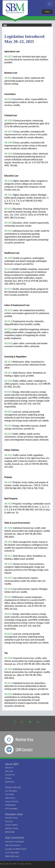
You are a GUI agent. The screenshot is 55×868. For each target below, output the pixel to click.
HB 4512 (8, 78)
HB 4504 (8, 528)
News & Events (12, 801)
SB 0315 (8, 209)
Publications (11, 805)
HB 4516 (8, 321)
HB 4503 (8, 658)
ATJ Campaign (11, 808)
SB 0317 (8, 289)
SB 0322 (8, 392)
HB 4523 (8, 482)
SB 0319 (8, 329)
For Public (10, 794)
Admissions (10, 798)
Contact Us (10, 775)
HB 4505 (8, 542)
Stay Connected (14, 838)
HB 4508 (8, 143)
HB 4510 (8, 362)
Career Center (11, 825)
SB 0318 (8, 99)
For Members (11, 791)
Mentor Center (12, 828)
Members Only (14, 814)
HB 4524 (8, 504)
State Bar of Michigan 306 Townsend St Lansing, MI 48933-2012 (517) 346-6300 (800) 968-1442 (16, 849)
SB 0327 (8, 57)
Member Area (11, 818)
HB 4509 (8, 258)
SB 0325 (8, 434)
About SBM (12, 764)
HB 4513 (8, 683)
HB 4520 (8, 181)
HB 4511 (8, 373)
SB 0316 (8, 269)
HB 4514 (8, 310)
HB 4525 (8, 154)
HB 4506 (8, 121)
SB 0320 (8, 223)
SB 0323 (8, 412)
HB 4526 (8, 381)
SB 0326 (8, 343)
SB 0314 (8, 597)
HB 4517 (8, 578)
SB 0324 (8, 426)
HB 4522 (8, 455)
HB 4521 (8, 195)
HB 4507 (8, 132)
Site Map (9, 771)
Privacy (8, 778)
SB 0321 (8, 231)
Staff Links (10, 782)
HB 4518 (8, 589)
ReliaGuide (10, 832)
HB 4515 (8, 564)
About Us (9, 768)
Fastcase (9, 821)
